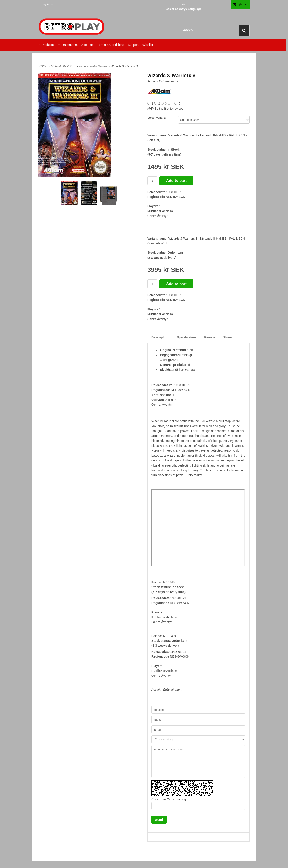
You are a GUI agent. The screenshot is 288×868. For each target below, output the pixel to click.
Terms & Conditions (111, 45)
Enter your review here (198, 761)
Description (160, 337)
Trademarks (69, 45)
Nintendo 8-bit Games (93, 66)
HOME (43, 66)
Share (227, 337)
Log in (46, 4)
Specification (186, 337)
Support (133, 45)
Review (210, 337)
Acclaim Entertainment (163, 81)
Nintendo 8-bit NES (63, 66)
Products (47, 45)
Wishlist (148, 45)
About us (87, 45)
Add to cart (176, 181)
